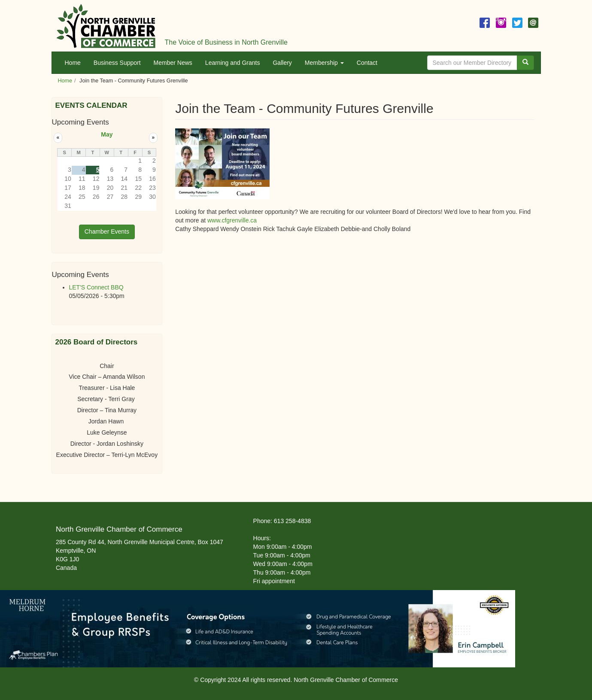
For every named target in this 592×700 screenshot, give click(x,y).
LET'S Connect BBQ (96, 287)
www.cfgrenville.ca (232, 220)
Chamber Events (107, 231)
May (107, 134)
